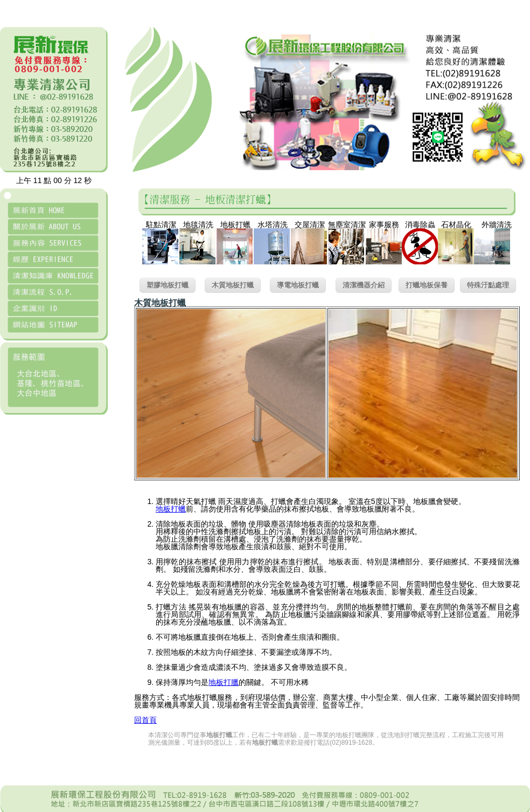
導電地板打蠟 (298, 285)
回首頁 (145, 720)
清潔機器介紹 (364, 285)
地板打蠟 (171, 509)
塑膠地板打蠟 (168, 285)
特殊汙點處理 (488, 285)
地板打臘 (224, 682)
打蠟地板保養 (427, 285)
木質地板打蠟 (233, 285)
